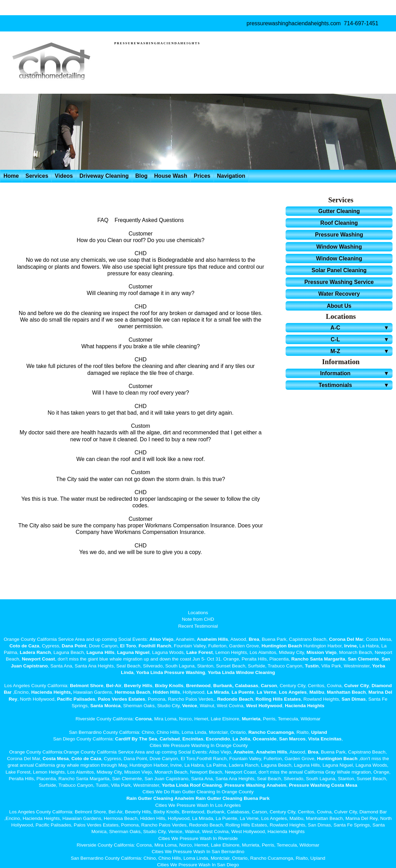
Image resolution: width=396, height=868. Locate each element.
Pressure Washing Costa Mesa (323, 785)
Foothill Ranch (155, 646)
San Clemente (363, 659)
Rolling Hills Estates (278, 699)
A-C (361, 328)
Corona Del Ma (345, 639)
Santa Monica (106, 706)
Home (11, 176)
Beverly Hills (138, 686)
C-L (361, 339)
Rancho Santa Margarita (318, 659)
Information (356, 373)
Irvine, (351, 646)
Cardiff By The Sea (136, 739)
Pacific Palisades (76, 699)
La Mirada (218, 692)
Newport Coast (38, 659)
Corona (143, 719)
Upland (319, 732)
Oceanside (265, 739)
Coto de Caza (24, 646)
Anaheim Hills (213, 639)
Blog (142, 176)
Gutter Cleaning (339, 211)
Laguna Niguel (133, 652)
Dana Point (74, 646)
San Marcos (292, 739)
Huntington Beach (282, 646)
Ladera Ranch (35, 652)
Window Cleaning (339, 258)
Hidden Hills (167, 692)
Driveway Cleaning (104, 176)
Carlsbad (170, 739)
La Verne (267, 692)
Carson (269, 686)
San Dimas (354, 699)
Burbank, (223, 686)
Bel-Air (114, 686)
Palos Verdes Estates (122, 699)
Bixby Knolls (169, 686)
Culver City (357, 686)
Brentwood (198, 686)
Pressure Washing (339, 235)
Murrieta (251, 719)
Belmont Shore (87, 686)
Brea (254, 639)
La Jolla (241, 739)
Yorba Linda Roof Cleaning (192, 785)
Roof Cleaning (339, 223)
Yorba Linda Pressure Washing (170, 672)
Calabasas (247, 686)
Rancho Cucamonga (271, 732)
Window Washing (339, 247)
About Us (339, 306)
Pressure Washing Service (339, 282)
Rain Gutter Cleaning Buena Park (233, 798)
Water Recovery (339, 294)
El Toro (127, 646)
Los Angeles (293, 692)
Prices (202, 176)
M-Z (361, 351)
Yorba (379, 666)
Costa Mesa (56, 759)
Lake (191, 652)
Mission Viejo (321, 652)
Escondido (217, 739)
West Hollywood (264, 706)
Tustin (311, 666)
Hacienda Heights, (52, 692)
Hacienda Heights (305, 706)
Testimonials (355, 385)
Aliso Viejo (161, 639)
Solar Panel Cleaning (339, 270)
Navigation (231, 176)
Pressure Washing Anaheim (255, 785)
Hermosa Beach (132, 692)
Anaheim (244, 752)
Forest (206, 652)
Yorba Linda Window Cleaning (241, 672)
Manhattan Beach (346, 692)
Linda (127, 672)
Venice (190, 706)
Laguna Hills (101, 652)
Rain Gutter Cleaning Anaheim (160, 798)
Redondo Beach (235, 699)
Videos (64, 176)
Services (37, 176)
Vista (314, 739)
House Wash (170, 176)
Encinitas (193, 739)
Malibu (317, 692)
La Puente (243, 692)
